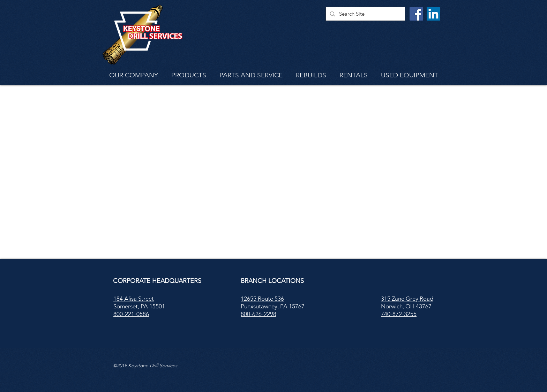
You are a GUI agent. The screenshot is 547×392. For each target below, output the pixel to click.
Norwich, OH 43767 (406, 306)
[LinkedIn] (433, 14)
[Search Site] (365, 14)
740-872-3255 (399, 314)
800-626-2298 (258, 314)
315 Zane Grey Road (407, 299)
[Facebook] (416, 14)
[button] (134, 75)
